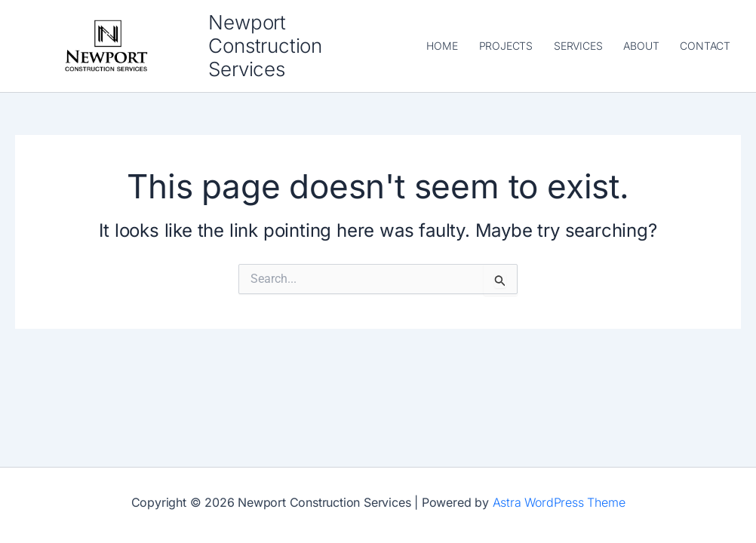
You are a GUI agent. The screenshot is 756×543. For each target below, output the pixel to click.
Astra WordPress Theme (559, 502)
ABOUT (641, 46)
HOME (442, 46)
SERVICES (578, 46)
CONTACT (705, 46)
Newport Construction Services (265, 46)
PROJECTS (506, 46)
